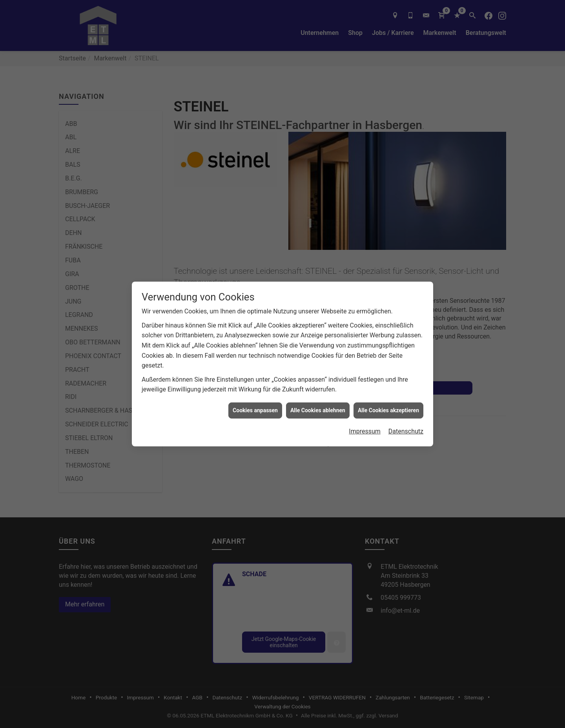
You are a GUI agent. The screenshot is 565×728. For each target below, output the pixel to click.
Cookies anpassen (255, 388)
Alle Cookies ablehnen (318, 388)
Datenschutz (406, 410)
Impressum (365, 410)
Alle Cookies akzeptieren (388, 388)
